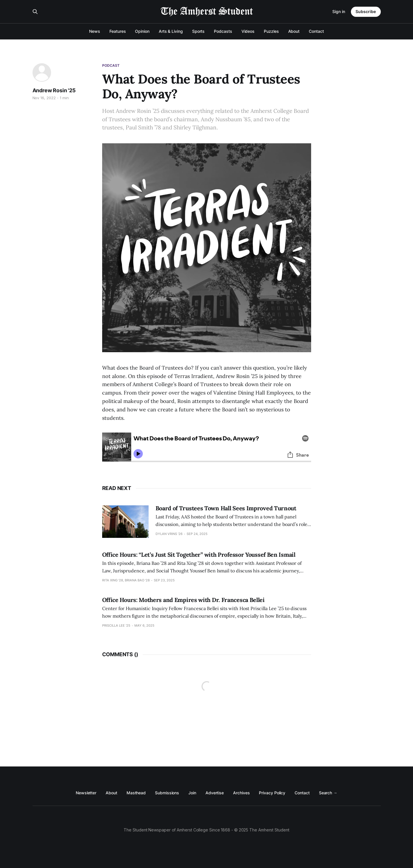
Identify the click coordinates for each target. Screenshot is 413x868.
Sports (199, 31)
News (95, 31)
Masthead (136, 793)
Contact (316, 31)
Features (118, 31)
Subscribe (366, 11)
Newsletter (86, 793)
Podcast (111, 65)
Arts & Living (171, 31)
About (294, 31)
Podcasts (223, 31)
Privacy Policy (272, 793)
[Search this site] (35, 12)
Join (192, 793)
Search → (328, 793)
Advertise (215, 793)
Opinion (142, 31)
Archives (241, 793)
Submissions (167, 793)
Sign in (339, 11)
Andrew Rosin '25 (54, 90)
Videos (248, 31)
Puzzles (271, 31)
